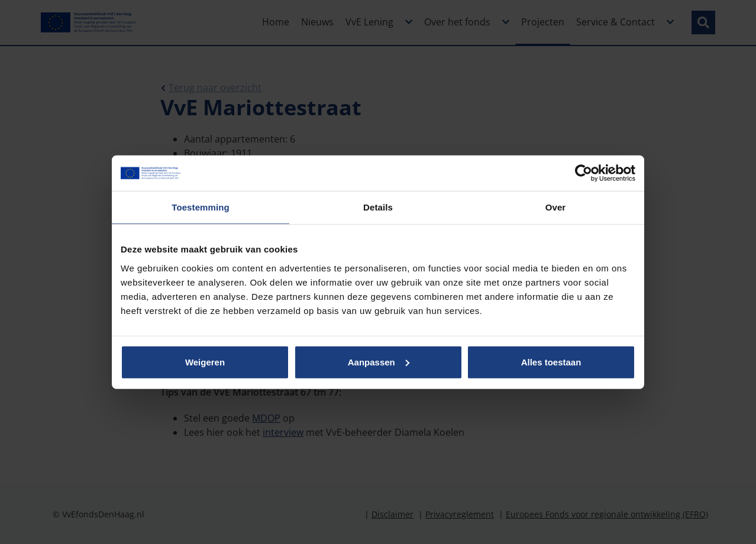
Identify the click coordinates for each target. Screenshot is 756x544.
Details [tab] (378, 207)
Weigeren (205, 362)
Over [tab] (556, 207)
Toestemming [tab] (201, 207)
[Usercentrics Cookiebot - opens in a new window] (584, 173)
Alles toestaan (551, 362)
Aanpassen (379, 362)
